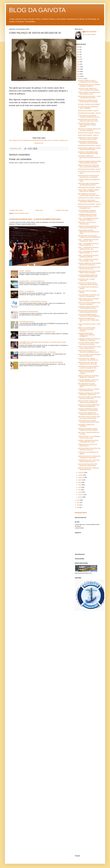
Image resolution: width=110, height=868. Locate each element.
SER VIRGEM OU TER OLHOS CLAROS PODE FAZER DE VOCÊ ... (89, 195)
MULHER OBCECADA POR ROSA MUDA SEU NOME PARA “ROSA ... (89, 120)
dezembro (81, 79)
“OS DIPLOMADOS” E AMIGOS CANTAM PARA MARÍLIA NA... (87, 211)
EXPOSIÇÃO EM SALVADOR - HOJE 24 (89, 204)
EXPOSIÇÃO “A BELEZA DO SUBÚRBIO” (86, 425)
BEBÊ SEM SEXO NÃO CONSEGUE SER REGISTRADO (88, 469)
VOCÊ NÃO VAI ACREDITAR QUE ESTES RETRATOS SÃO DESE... (88, 101)
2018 (78, 64)
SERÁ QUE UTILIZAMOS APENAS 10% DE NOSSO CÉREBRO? (89, 130)
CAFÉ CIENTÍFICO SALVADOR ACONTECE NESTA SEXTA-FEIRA (89, 421)
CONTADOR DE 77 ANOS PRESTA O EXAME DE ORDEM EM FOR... (89, 367)
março (80, 492)
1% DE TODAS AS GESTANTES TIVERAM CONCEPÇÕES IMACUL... (89, 116)
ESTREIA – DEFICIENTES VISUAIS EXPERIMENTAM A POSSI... (88, 441)
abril (80, 490)
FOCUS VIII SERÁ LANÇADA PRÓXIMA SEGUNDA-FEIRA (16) (89, 355)
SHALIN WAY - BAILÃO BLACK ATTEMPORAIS (87, 223)
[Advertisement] (92, 628)
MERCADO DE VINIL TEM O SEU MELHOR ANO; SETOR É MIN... (88, 363)
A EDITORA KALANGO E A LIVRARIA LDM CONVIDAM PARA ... (89, 390)
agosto (80, 480)
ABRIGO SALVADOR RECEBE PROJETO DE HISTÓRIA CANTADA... (87, 329)
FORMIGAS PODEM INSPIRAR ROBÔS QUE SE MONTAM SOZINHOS (89, 162)
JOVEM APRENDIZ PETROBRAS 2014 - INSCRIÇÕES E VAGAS (89, 93)
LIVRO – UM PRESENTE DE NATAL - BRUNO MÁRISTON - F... (89, 244)
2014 (78, 74)
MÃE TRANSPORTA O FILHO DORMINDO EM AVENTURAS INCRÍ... (87, 385)
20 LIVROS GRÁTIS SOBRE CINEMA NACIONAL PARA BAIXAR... (89, 344)
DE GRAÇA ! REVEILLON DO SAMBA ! (89, 104)
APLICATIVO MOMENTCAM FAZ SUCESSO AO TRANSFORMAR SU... (89, 315)
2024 (78, 50)
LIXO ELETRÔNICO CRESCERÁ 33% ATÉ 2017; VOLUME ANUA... (89, 296)
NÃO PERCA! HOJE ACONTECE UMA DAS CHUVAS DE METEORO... (89, 418)
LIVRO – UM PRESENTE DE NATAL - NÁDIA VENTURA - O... (89, 252)
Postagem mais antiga (62, 210)
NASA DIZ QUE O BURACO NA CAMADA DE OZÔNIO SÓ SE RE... (89, 414)
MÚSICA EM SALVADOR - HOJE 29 (88, 111)
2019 (78, 62)
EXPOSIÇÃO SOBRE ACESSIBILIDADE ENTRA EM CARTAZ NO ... (89, 398)
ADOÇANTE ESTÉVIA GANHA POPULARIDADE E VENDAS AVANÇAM (87, 125)
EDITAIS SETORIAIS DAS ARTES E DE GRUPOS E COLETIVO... (89, 449)
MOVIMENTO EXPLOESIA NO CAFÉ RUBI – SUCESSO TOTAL (37, 332)
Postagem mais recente (16, 210)
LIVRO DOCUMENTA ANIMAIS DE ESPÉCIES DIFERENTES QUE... (88, 276)
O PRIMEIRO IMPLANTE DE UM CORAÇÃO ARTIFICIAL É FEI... (88, 215)
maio (80, 487)
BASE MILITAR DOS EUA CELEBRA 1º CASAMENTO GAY (89, 207)
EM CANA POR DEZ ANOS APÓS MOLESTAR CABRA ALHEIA (87, 465)
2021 (78, 57)
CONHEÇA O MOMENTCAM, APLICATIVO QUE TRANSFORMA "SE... (88, 320)
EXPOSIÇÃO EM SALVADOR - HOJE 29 (89, 113)
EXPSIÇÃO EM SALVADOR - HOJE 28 (89, 133)
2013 (78, 76)
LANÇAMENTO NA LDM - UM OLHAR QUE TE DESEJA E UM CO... (89, 461)
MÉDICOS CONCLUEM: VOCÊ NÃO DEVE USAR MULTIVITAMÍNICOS (88, 166)
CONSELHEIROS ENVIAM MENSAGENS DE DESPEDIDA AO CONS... (89, 232)
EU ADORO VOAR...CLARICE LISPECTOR (86, 280)
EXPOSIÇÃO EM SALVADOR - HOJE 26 (89, 188)
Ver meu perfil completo (89, 34)
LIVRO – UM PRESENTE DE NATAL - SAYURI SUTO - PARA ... (89, 240)
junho (80, 485)
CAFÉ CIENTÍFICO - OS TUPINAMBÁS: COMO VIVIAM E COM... (89, 437)
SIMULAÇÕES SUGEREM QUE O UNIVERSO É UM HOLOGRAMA (88, 142)
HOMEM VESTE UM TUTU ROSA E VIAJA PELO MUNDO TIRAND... (88, 139)
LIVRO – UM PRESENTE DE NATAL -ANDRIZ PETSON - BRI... (89, 248)
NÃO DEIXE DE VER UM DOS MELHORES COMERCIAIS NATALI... (89, 201)
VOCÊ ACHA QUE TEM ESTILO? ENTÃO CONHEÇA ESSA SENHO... (89, 89)
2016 (78, 69)
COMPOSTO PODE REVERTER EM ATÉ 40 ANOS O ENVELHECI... (88, 227)
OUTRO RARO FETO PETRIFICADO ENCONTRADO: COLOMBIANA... (88, 176)
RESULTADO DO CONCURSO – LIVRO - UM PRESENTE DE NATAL (89, 97)
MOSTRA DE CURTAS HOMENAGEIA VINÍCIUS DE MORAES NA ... (89, 406)
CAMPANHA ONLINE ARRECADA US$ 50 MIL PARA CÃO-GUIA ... (89, 268)
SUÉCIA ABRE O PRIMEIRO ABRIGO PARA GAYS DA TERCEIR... (89, 191)
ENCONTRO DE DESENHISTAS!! (29, 312)
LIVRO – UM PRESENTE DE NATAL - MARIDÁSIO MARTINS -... (89, 256)
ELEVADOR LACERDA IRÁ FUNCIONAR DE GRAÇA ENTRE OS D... (89, 157)
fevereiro (81, 495)
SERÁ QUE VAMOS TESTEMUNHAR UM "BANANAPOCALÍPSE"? (88, 184)
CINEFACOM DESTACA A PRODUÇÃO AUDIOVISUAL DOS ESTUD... (89, 457)
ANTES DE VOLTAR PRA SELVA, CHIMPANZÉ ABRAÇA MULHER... (88, 284)
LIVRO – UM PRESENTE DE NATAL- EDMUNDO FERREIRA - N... (88, 219)
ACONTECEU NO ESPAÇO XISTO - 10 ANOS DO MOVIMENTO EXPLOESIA (35, 219)
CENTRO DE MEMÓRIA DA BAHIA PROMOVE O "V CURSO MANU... (88, 410)
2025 (78, 47)
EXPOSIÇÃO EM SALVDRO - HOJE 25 (89, 198)
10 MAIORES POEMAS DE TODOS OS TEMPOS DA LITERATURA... (89, 340)
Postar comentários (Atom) (21, 213)
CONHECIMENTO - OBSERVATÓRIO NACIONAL (33, 302)
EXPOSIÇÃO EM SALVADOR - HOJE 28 (89, 146)
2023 (78, 52)
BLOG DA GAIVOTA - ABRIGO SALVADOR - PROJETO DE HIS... (88, 359)
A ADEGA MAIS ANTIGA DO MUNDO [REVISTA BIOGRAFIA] (88, 300)
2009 (78, 507)
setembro (81, 478)
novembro (81, 473)
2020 (78, 59)
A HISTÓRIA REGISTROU (26, 322)
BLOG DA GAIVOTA (37, 10)
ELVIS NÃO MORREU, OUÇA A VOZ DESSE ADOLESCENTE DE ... (88, 381)
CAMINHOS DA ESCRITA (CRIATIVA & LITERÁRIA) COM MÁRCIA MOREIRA (41, 362)
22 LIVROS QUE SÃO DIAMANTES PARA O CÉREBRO (88, 108)
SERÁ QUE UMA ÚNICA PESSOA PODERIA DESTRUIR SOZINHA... (88, 429)
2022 (78, 54)
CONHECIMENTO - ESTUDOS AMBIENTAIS (32, 281)
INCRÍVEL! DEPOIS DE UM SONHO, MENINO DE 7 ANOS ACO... (88, 377)
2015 (78, 71)
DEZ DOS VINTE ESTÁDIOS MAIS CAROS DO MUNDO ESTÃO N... (88, 311)
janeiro (80, 497)
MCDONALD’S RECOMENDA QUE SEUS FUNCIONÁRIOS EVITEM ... (89, 153)
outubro (81, 475)
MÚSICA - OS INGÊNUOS (26, 291)
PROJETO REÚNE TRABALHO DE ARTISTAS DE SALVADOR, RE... (88, 402)
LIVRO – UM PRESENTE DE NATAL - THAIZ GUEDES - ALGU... (89, 260)
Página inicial (39, 210)
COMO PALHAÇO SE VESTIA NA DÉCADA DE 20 (87, 445)
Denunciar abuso (81, 513)
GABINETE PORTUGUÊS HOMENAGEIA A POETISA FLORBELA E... (86, 335)
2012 (78, 500)
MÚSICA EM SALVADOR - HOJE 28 (88, 135)
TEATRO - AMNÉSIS (25, 271)
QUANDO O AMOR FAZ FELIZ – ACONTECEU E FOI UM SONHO (88, 81)
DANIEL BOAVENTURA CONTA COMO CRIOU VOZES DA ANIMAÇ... (89, 272)
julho (80, 482)
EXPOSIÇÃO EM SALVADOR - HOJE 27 (89, 169)
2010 (78, 505)
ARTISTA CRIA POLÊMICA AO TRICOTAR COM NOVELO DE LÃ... (89, 351)
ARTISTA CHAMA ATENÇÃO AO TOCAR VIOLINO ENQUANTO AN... (89, 347)
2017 (78, 67)
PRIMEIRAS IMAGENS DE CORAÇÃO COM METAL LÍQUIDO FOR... (89, 394)
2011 (78, 503)
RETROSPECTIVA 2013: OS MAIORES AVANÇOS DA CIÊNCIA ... (89, 85)
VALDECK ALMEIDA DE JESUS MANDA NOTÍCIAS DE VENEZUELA (89, 264)
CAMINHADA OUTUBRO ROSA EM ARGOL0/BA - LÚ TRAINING (37, 352)
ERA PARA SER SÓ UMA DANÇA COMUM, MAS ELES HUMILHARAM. (89, 237)
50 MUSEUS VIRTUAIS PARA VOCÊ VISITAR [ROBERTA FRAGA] (88, 307)
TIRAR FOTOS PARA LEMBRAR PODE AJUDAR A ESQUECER (89, 304)
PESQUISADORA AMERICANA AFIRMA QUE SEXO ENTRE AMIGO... (89, 149)
